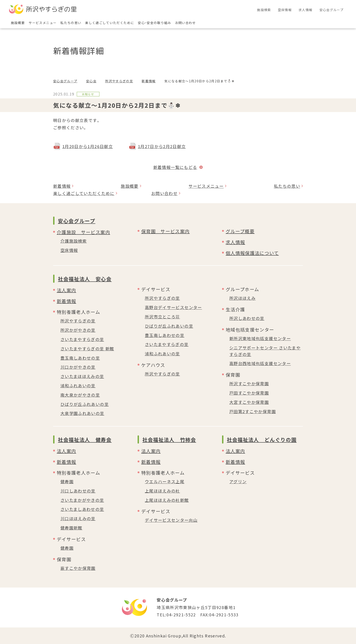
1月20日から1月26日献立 (88, 146)
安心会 (91, 81)
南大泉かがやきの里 (80, 395)
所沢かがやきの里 (78, 330)
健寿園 (67, 481)
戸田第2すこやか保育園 (253, 411)
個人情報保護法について (252, 253)
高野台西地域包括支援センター (260, 363)
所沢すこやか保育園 (249, 383)
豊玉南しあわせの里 (80, 358)
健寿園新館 (71, 528)
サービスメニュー (206, 186)
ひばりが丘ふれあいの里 (85, 404)
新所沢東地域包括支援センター (260, 338)
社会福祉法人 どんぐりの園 (262, 439)
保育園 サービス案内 (166, 231)
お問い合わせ (164, 193)
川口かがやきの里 (78, 367)
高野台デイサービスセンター (173, 307)
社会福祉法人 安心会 (85, 279)
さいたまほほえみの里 (82, 376)
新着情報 (149, 81)
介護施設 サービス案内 (83, 232)
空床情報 (69, 250)
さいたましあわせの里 (82, 509)
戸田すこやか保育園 (249, 393)
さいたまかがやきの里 (82, 500)
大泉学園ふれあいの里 (82, 413)
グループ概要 (240, 231)
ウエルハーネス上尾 (165, 481)
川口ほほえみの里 (78, 518)
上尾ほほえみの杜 (162, 491)
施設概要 (130, 186)
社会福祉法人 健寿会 (85, 439)
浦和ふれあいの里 (78, 385)
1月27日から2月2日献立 (162, 146)
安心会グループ (65, 81)
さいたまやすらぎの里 (82, 339)
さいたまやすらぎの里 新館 (87, 349)
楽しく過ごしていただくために (84, 193)
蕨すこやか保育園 (78, 568)
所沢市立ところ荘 (162, 317)
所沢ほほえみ (242, 298)
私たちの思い (287, 186)
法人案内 (66, 290)
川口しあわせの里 (78, 491)
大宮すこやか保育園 (249, 402)
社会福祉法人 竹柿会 (169, 439)
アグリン (238, 481)
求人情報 (235, 242)
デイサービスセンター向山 (171, 520)
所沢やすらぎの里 (119, 81)
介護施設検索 (74, 241)
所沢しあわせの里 (247, 318)
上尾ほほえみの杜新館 (167, 500)
